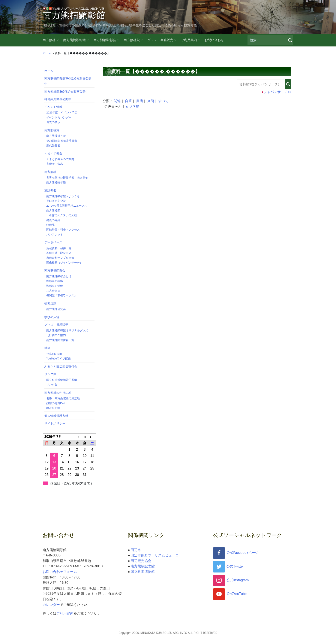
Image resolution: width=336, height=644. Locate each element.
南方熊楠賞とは (56, 136)
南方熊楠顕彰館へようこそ (63, 196)
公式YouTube (54, 354)
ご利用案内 (189, 40)
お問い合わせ (214, 40)
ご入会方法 (53, 291)
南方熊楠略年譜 (56, 183)
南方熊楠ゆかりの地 (58, 393)
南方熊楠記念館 (143, 566)
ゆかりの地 (53, 408)
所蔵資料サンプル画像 (60, 258)
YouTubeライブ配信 (58, 359)
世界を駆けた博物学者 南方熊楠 (67, 178)
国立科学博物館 (143, 572)
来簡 (151, 101)
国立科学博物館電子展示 (62, 380)
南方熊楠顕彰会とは (59, 276)
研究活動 (50, 303)
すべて (163, 101)
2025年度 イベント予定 (62, 113)
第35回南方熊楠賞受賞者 (62, 141)
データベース (53, 242)
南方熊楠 (49, 40)
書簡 (139, 101)
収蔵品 (50, 225)
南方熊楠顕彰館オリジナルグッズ (67, 330)
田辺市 (136, 550)
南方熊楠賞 (132, 40)
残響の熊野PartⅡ (57, 403)
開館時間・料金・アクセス (63, 230)
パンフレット (55, 235)
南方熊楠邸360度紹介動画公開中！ (68, 92)
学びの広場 (52, 317)
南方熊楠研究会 (56, 309)
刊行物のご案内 (56, 335)
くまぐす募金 (53, 153)
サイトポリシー (55, 424)
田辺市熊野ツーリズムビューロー (156, 555)
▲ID (128, 106)
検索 (290, 40)
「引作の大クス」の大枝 (62, 215)
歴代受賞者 (53, 145)
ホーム (47, 53)
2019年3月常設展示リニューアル (67, 206)
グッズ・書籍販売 (160, 40)
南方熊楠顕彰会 (105, 40)
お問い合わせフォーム (60, 572)
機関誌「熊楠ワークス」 (62, 295)
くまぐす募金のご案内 (60, 159)
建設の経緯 (53, 220)
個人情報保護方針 (56, 416)
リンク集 (50, 374)
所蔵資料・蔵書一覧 (59, 248)
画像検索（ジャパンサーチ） (64, 263)
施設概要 (50, 190)
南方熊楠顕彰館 (74, 40)
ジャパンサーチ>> (277, 92)
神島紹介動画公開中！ (59, 99)
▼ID (136, 106)
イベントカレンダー (59, 117)
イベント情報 (53, 107)
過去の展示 (53, 122)
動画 (47, 348)
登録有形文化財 (56, 201)
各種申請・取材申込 (59, 253)
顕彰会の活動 (55, 286)
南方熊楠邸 (53, 211)
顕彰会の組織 (55, 281)
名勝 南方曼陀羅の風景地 (63, 398)
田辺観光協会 (141, 561)
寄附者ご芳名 (55, 164)
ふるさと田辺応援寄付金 (61, 367)
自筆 (128, 101)
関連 (117, 101)
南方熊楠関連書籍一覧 (60, 340)
